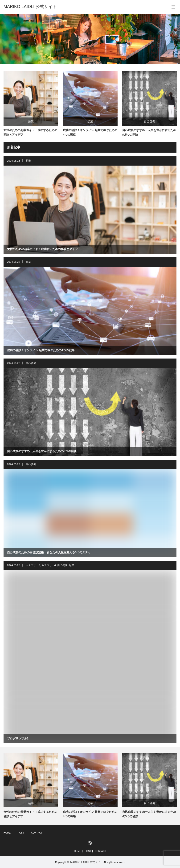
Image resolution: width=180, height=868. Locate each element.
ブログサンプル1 (18, 739)
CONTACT (37, 833)
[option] (90, 39)
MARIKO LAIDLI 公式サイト (86, 862)
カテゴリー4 (49, 565)
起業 (31, 121)
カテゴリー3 (33, 565)
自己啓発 (150, 121)
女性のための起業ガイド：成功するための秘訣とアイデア (30, 132)
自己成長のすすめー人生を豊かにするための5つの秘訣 (149, 132)
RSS (90, 842)
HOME (7, 833)
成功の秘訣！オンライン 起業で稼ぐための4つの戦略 (90, 132)
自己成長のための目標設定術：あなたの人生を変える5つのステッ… (50, 552)
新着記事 (14, 147)
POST (21, 833)
